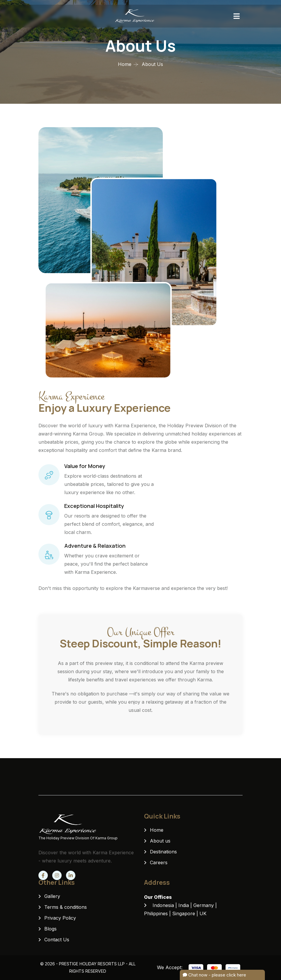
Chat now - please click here (214, 975)
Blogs (50, 929)
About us (160, 841)
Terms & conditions (66, 907)
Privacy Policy (60, 918)
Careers (159, 862)
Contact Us (57, 940)
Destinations (163, 852)
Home (125, 64)
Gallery (52, 896)
